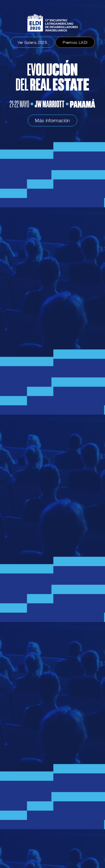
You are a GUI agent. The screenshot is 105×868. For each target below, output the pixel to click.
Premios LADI (75, 42)
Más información (52, 121)
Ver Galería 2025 (32, 42)
